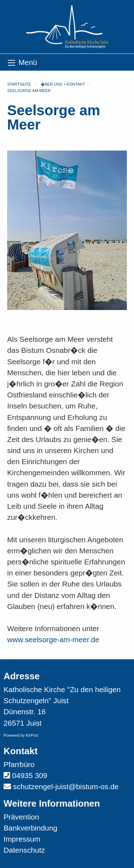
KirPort (32, 735)
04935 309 (30, 775)
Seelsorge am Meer (29, 91)
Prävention (21, 817)
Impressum (22, 839)
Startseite (19, 84)
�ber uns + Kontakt (63, 84)
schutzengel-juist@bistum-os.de (66, 786)
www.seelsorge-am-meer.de (53, 639)
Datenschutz (24, 850)
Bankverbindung (30, 828)
